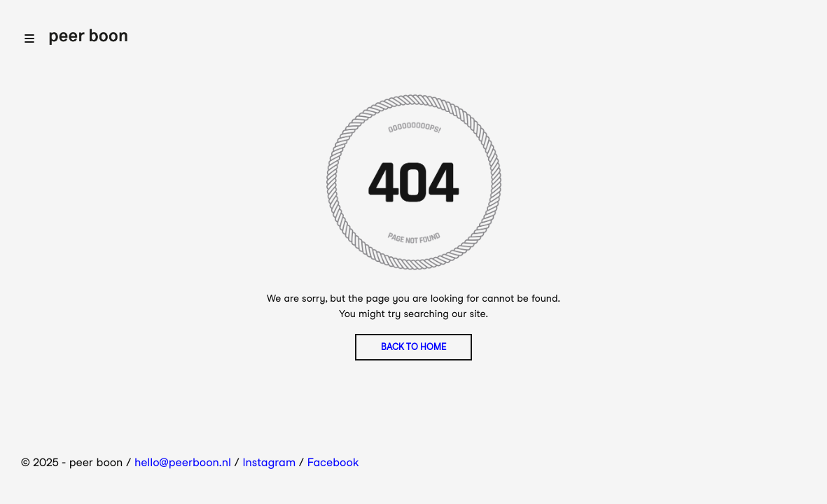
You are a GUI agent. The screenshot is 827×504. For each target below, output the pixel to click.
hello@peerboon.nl (183, 462)
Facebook (333, 462)
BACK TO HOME (413, 347)
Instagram (270, 462)
